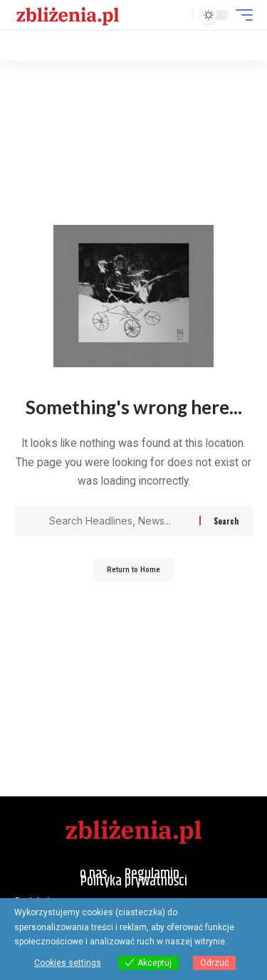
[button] (178, 15)
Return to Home (133, 570)
